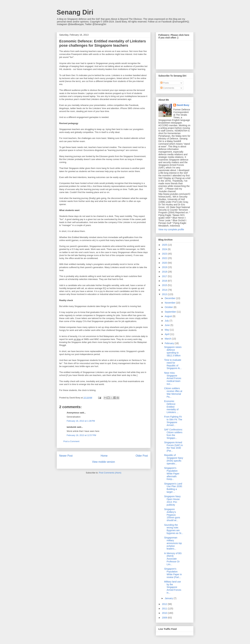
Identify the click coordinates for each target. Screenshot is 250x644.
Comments (167, 88)
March (168, 339)
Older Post (142, 456)
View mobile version (103, 462)
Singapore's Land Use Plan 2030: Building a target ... (173, 488)
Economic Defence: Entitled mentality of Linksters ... (171, 407)
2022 (165, 258)
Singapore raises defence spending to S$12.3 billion (173, 351)
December (170, 298)
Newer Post (66, 456)
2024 (165, 249)
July (167, 321)
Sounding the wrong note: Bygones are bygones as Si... (174, 529)
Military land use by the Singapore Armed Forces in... (173, 587)
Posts (165, 83)
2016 (165, 281)
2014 (165, 290)
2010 (165, 613)
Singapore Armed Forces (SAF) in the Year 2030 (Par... (173, 447)
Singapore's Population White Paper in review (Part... (173, 573)
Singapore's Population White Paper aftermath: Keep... (172, 474)
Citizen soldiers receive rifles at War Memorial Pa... (173, 392)
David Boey (183, 105)
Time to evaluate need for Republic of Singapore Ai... (173, 364)
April (167, 334)
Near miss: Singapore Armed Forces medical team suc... (173, 378)
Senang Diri (75, 12)
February (170, 343)
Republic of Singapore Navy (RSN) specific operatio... (174, 459)
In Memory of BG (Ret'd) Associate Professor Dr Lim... (173, 559)
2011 (165, 609)
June (168, 325)
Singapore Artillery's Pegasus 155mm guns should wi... (172, 515)
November (170, 303)
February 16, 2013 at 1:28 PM (81, 421)
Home (104, 456)
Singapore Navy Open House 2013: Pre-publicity (172, 500)
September (171, 312)
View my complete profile (171, 229)
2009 (165, 618)
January (169, 598)
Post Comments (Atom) (110, 473)
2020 (165, 263)
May (167, 330)
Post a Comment (71, 441)
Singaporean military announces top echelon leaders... (173, 543)
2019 (165, 267)
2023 (165, 254)
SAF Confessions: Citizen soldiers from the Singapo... (173, 434)
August (169, 316)
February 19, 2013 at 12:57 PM (81, 435)
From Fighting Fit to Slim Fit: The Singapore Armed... (173, 421)
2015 (165, 285)
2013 (165, 294)
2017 (165, 276)
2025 (165, 245)
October (169, 307)
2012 (165, 604)
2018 (165, 272)
